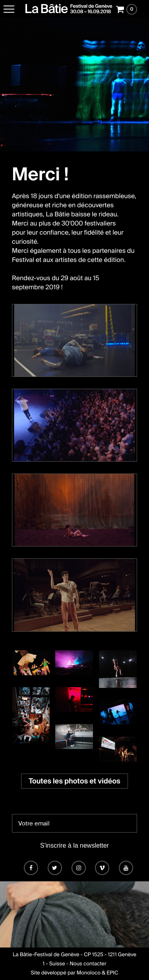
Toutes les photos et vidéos (74, 781)
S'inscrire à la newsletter (74, 845)
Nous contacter (88, 964)
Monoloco (89, 973)
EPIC (112, 973)
